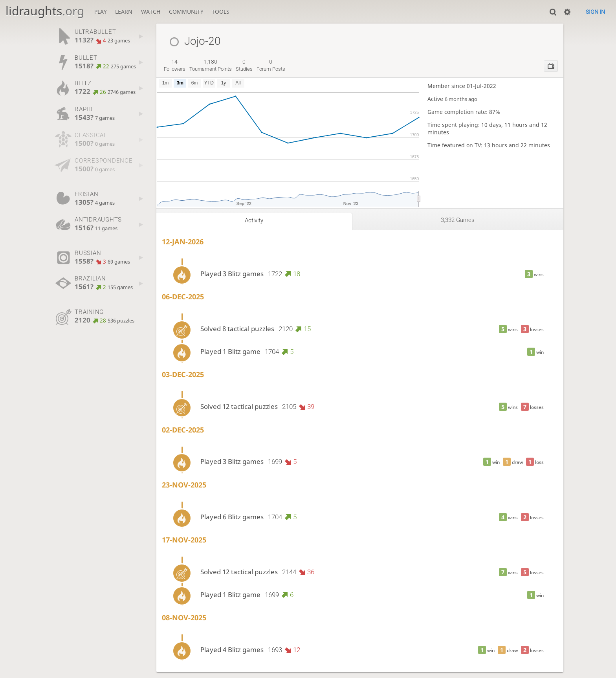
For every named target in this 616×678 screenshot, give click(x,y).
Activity (254, 220)
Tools (221, 12)
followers (175, 65)
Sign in (595, 12)
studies (244, 65)
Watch (151, 12)
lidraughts (45, 11)
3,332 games (458, 220)
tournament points (211, 65)
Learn (124, 12)
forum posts (271, 65)
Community (186, 12)
